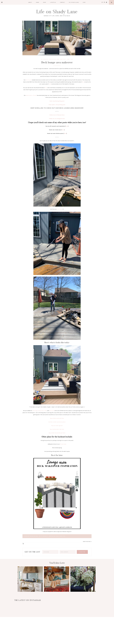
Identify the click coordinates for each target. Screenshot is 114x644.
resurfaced (60, 209)
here (83, 82)
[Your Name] (50, 552)
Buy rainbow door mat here (57, 429)
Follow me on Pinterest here (57, 115)
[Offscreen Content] (2, 2)
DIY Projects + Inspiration (48, 59)
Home (58, 59)
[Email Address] (68, 552)
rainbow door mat (42, 411)
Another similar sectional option (57, 422)
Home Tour (63, 59)
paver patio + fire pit (31, 95)
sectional (52, 411)
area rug (35, 411)
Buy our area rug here (57, 426)
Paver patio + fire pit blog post (57, 105)
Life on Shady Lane (57, 12)
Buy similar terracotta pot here (57, 433)
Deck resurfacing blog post (57, 101)
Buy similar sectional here (57, 418)
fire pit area (63, 444)
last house (29, 80)
